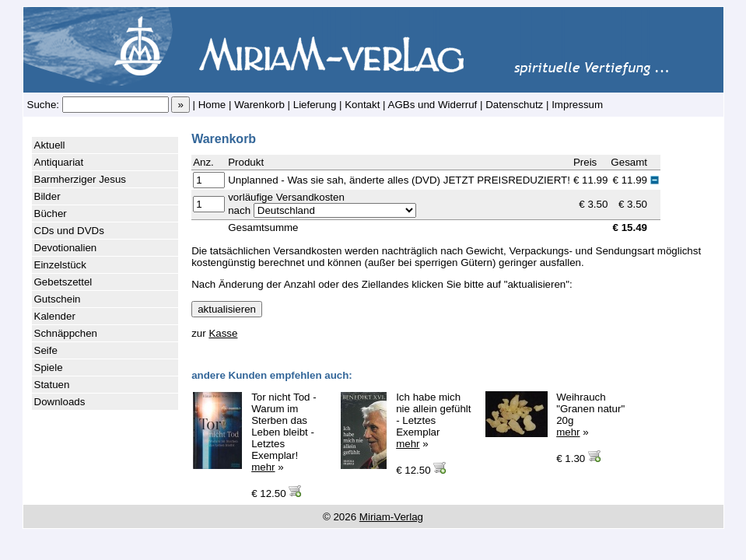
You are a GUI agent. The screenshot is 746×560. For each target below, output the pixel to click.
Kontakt (362, 105)
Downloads (60, 402)
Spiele (49, 367)
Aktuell (50, 145)
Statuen (52, 385)
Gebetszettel (63, 282)
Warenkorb (259, 105)
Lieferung (315, 105)
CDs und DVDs (69, 231)
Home (212, 105)
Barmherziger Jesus (81, 179)
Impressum (577, 105)
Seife (46, 350)
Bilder (47, 196)
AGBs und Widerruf (433, 105)
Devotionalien (66, 248)
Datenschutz (514, 105)
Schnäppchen (66, 333)
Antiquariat (59, 162)
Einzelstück (60, 265)
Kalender (55, 316)
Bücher (51, 213)
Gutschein (58, 299)
